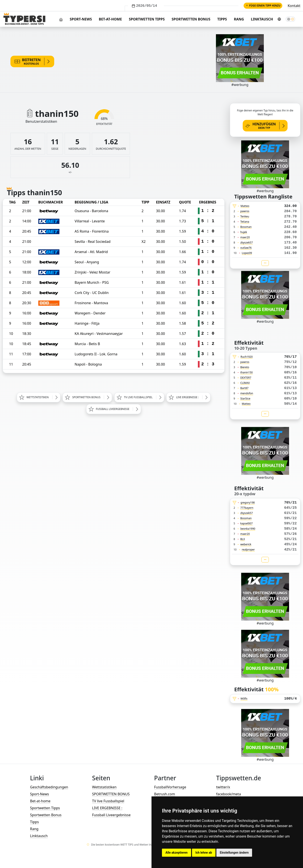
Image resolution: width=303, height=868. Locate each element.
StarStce (245, 399)
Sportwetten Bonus (191, 19)
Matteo (245, 206)
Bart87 (244, 388)
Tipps (222, 19)
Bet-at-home (110, 19)
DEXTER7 (246, 378)
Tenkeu (245, 216)
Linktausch (262, 19)
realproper (248, 550)
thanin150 (247, 372)
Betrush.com (165, 794)
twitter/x (223, 787)
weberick (246, 544)
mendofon (247, 393)
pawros (245, 211)
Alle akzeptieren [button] (177, 853)
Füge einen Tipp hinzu (263, 6)
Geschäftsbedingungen (49, 787)
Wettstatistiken (104, 787)
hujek (244, 232)
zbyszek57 (247, 243)
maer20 (245, 237)
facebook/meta (229, 794)
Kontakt (294, 6)
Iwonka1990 (248, 529)
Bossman (246, 227)
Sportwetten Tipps (147, 19)
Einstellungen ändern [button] (234, 853)
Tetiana (245, 222)
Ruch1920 (247, 357)
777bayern (247, 508)
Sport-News (81, 19)
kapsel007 (247, 523)
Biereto (245, 367)
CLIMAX (245, 383)
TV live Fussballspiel (108, 801)
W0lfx (244, 699)
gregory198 (248, 503)
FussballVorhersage (170, 787)
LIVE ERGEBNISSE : (107, 808)
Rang (239, 19)
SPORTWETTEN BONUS (111, 794)
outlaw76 (246, 248)
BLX (243, 539)
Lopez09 (247, 253)
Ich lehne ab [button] (204, 853)
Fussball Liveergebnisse (111, 815)
